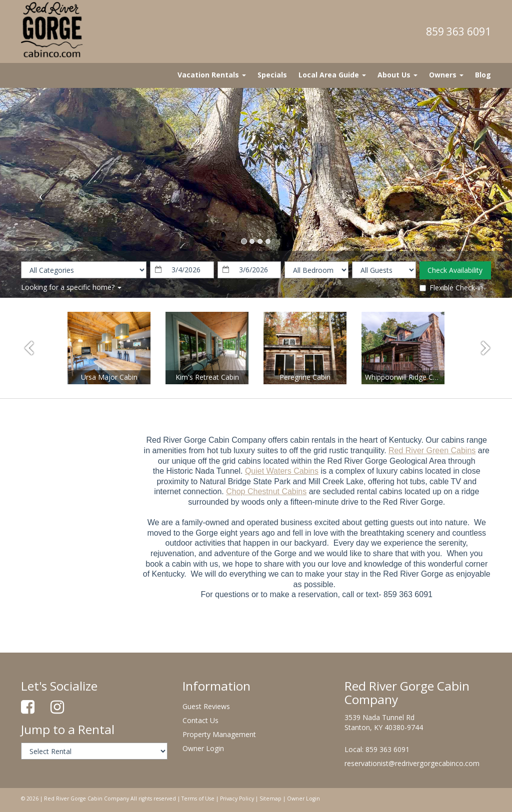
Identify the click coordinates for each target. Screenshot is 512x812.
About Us (397, 75)
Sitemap (270, 799)
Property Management (219, 734)
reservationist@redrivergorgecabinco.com (412, 763)
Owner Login (203, 748)
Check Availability (455, 270)
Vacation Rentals (212, 75)
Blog (483, 75)
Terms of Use (198, 799)
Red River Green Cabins (432, 450)
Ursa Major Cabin (109, 377)
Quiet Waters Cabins (282, 471)
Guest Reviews (206, 706)
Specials (272, 75)
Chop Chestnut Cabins (266, 491)
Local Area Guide (332, 75)
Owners (446, 75)
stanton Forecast (73, 432)
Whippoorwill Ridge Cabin (406, 377)
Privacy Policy (237, 799)
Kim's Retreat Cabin (207, 377)
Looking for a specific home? (71, 287)
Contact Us (200, 720)
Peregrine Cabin (305, 377)
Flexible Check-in (451, 288)
